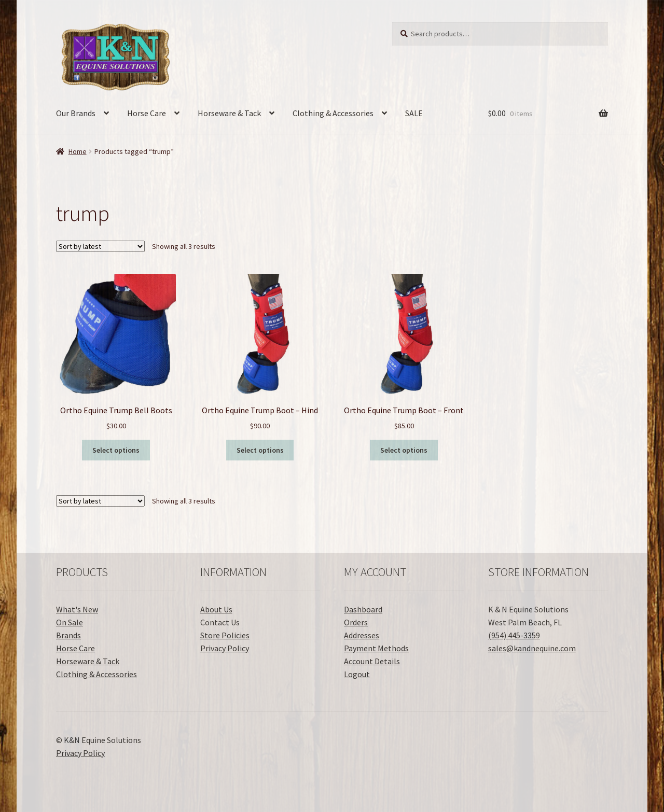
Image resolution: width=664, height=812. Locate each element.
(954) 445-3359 (514, 635)
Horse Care (147, 113)
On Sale (70, 622)
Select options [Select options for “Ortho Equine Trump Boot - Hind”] (260, 450)
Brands (68, 635)
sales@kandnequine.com (532, 648)
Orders (356, 622)
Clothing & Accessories (333, 113)
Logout (357, 674)
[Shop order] (100, 246)
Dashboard (363, 609)
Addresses (362, 635)
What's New (77, 609)
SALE (414, 113)
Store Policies (225, 635)
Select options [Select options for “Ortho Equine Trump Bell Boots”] (116, 450)
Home (78, 151)
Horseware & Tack (229, 113)
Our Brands (76, 113)
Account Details (372, 661)
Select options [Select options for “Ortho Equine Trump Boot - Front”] (404, 450)
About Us (216, 609)
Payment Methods (376, 648)
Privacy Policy (225, 648)
